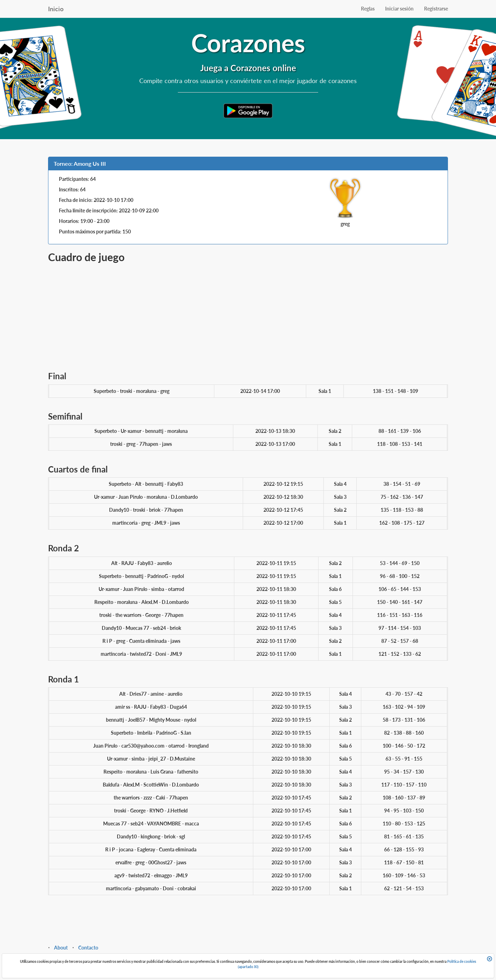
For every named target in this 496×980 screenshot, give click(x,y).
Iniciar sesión (399, 9)
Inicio (56, 9)
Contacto (88, 948)
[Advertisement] (248, 315)
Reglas (368, 9)
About (61, 948)
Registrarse (436, 9)
